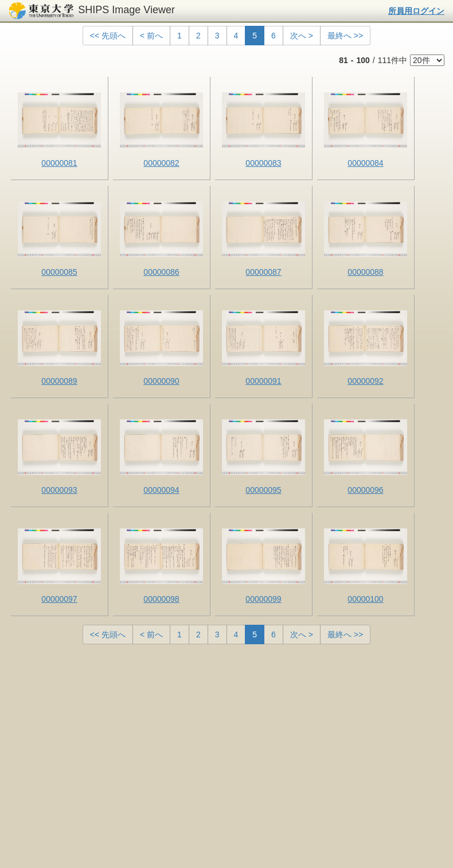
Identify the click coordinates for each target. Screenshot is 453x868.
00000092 (365, 381)
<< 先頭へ (108, 36)
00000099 (263, 599)
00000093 (59, 490)
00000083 (263, 163)
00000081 (59, 163)
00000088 (365, 272)
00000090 (161, 381)
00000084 (365, 163)
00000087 (263, 272)
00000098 (161, 599)
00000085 (59, 272)
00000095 (263, 490)
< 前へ (151, 36)
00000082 (161, 163)
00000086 (161, 272)
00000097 (59, 599)
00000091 (263, 381)
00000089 (59, 381)
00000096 (365, 490)
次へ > (302, 36)
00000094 (161, 490)
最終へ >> (345, 36)
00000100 (365, 599)
